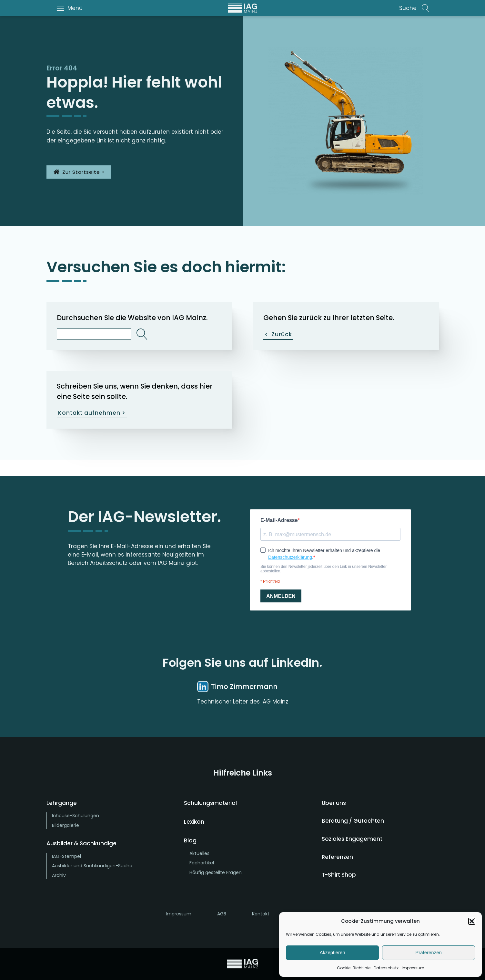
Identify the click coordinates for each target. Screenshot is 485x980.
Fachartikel (202, 863)
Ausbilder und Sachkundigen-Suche (92, 866)
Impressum (413, 968)
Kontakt (261, 914)
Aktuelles (199, 853)
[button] (472, 921)
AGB (222, 914)
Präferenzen (429, 952)
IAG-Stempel (66, 856)
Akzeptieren (332, 952)
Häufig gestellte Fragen (216, 872)
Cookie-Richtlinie (354, 968)
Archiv (59, 875)
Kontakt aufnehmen (92, 413)
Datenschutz (386, 968)
